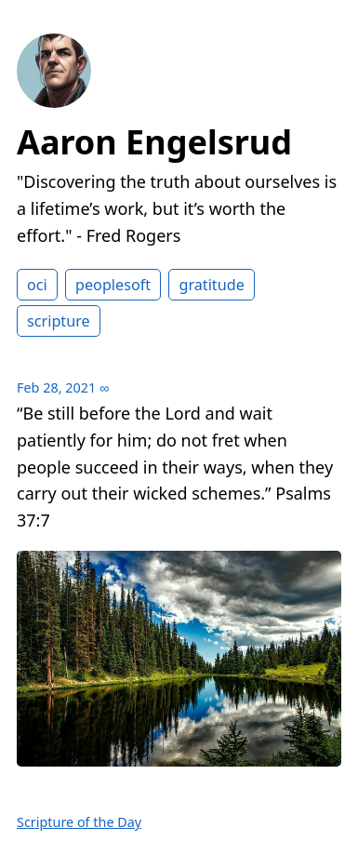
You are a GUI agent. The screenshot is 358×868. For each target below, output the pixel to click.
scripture (59, 321)
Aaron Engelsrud (154, 142)
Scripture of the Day (79, 822)
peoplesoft (113, 285)
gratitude (211, 285)
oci (37, 285)
